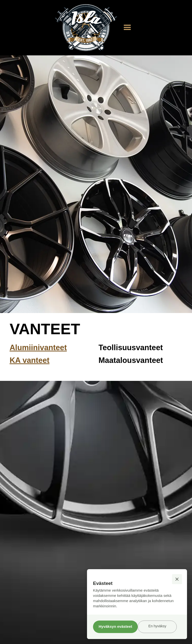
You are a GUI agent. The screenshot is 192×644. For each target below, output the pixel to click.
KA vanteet (29, 360)
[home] (86, 28)
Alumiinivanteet (38, 348)
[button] (127, 28)
